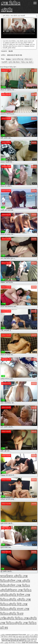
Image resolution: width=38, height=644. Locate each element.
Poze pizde (22, 635)
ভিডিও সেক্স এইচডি (27, 62)
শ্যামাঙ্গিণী (4, 62)
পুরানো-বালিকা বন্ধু (18, 59)
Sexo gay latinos (24, 637)
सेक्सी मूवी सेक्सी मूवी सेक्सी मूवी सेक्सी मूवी (13, 641)
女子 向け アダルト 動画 (17, 643)
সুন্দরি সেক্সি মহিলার (14, 62)
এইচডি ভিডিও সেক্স (17, 618)
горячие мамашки (12, 635)
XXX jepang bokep (32, 643)
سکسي (3, 635)
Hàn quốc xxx (29, 641)
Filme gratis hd (32, 639)
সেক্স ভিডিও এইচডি (11, 6)
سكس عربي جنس (32, 635)
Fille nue (16, 637)
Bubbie (8, 59)
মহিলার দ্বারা (28, 59)
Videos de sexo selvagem (18, 639)
